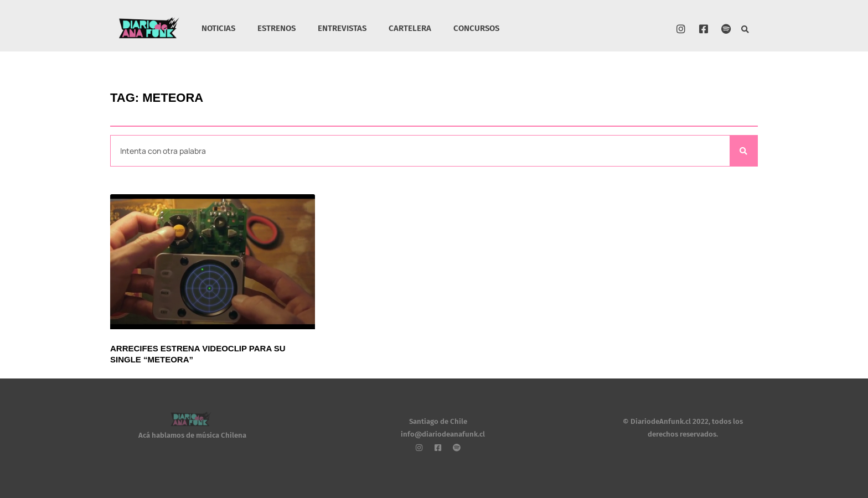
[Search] (743, 151)
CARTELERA (410, 28)
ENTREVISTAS (342, 28)
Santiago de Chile (438, 421)
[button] (745, 30)
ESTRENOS (277, 28)
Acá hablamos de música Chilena (192, 435)
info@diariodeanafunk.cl (443, 434)
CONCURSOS (476, 28)
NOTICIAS (218, 28)
